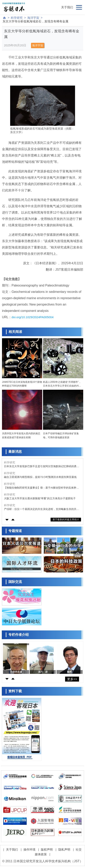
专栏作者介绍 (19, 635)
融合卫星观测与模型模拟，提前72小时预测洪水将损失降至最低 (40, 477)
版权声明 (47, 849)
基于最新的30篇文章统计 (66, 519)
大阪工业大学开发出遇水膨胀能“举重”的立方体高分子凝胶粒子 (40, 498)
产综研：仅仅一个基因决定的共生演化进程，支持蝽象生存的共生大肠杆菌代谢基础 (42, 509)
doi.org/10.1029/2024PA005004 (33, 317)
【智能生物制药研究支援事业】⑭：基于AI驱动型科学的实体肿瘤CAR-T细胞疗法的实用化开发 (41, 488)
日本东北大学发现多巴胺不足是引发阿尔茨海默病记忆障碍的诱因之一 (42, 466)
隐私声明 (64, 849)
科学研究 (17, 18)
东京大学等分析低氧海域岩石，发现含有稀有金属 (35, 21)
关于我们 (67, 7)
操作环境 (29, 849)
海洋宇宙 (33, 18)
